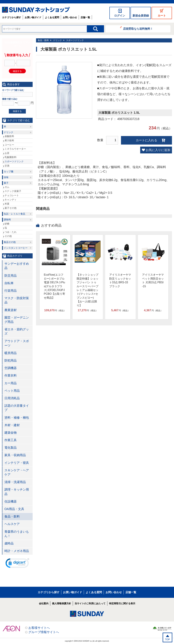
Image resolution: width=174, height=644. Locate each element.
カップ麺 (8, 171)
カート (162, 16)
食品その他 (10, 242)
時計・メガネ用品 (17, 551)
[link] (17, 564)
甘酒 (7, 166)
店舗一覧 (85, 17)
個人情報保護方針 (62, 603)
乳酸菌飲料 (11, 157)
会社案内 (44, 603)
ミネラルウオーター (15, 149)
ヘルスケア (12, 524)
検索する (17, 111)
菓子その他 (11, 208)
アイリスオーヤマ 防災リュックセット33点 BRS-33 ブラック (120, 280)
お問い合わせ (70, 17)
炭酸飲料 (9, 136)
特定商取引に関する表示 (122, 603)
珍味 (6, 177)
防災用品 (11, 276)
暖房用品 (11, 353)
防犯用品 (11, 361)
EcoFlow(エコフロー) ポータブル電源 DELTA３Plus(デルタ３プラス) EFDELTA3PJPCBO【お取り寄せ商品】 (54, 286)
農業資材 (11, 310)
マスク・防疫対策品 (17, 300)
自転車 (9, 283)
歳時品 (9, 543)
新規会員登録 (141, 16)
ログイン (120, 16)
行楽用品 (11, 291)
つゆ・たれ (11, 232)
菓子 (6, 183)
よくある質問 (52, 17)
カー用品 (11, 383)
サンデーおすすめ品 (17, 266)
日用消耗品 (12, 398)
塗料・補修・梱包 (17, 418)
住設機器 (11, 501)
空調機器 (11, 368)
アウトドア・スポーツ (17, 343)
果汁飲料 (9, 140)
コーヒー (9, 145)
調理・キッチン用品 (17, 492)
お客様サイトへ (39, 628)
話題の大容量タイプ (17, 408)
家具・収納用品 (15, 455)
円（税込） (55, 310)
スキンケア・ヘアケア (17, 472)
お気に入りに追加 (158, 150)
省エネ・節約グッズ (17, 331)
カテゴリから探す (12, 17)
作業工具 (11, 440)
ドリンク (57, 40)
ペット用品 (12, 391)
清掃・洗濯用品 (15, 482)
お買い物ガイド (33, 17)
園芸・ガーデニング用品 (17, 320)
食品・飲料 (43, 40)
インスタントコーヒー (16, 248)
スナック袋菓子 (13, 191)
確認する (17, 71)
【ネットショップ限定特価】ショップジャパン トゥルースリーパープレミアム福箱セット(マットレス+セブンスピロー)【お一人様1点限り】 (88, 290)
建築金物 (11, 433)
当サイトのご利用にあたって (90, 603)
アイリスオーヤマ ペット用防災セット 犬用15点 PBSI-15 (153, 280)
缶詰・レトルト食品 (14, 214)
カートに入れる (146, 140)
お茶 (7, 153)
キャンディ (11, 200)
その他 (8, 236)
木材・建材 (12, 425)
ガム (7, 187)
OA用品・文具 (14, 509)
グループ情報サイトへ (44, 632)
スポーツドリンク (75, 40)
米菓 (7, 204)
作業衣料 (11, 376)
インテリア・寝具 (17, 463)
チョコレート (12, 195)
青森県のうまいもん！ (17, 534)
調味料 (7, 220)
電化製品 (11, 448)
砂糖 (7, 224)
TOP (167, 639)
